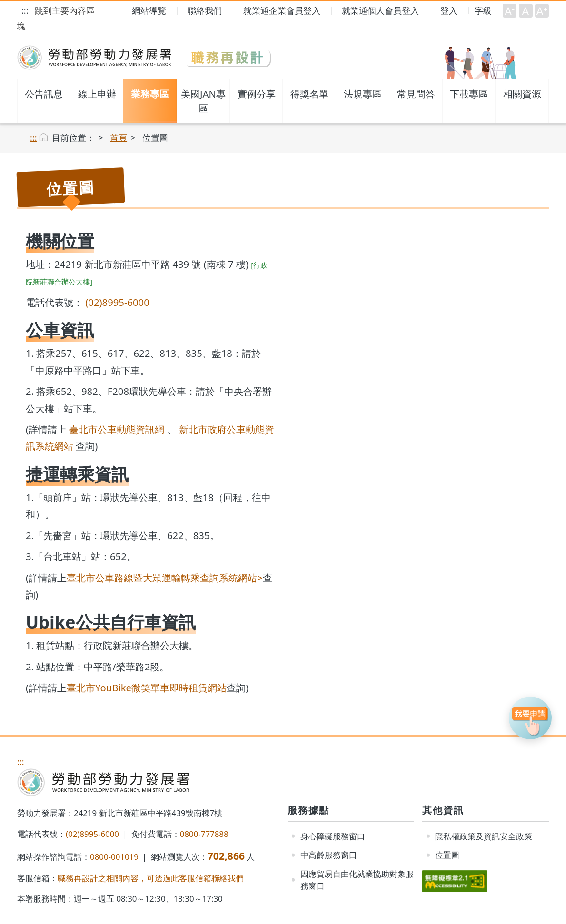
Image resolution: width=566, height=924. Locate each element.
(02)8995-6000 (117, 302)
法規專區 (363, 94)
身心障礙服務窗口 (333, 836)
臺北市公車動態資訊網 (117, 429)
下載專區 (469, 94)
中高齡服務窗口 (329, 855)
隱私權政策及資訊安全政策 (484, 836)
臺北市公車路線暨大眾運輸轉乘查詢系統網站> (165, 578)
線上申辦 (97, 94)
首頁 (119, 138)
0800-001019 (114, 857)
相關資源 (522, 94)
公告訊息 (44, 94)
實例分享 (257, 94)
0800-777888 (204, 834)
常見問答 (416, 94)
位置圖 (447, 855)
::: (25, 10)
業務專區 (150, 94)
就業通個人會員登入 (380, 10)
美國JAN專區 (203, 101)
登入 (449, 10)
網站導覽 (149, 10)
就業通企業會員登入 (282, 10)
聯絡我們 (205, 10)
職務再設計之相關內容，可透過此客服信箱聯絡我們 (151, 878)
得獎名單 (309, 94)
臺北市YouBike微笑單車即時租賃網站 (147, 688)
